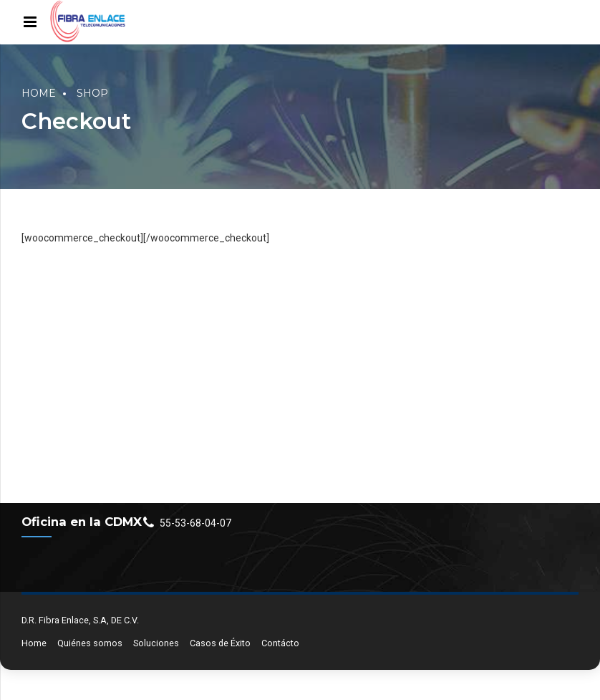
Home (39, 93)
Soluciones (156, 643)
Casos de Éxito (220, 643)
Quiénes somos (90, 643)
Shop (92, 93)
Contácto (280, 643)
